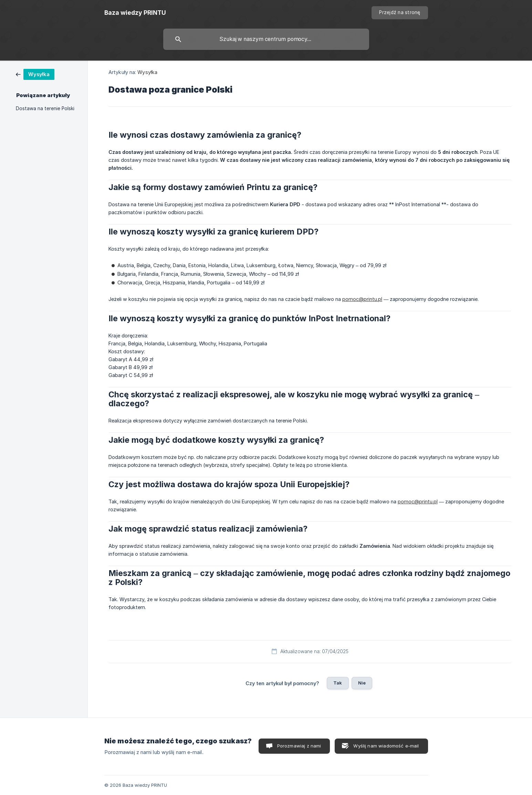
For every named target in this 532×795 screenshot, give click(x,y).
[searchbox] (266, 39)
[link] (35, 74)
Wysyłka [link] (147, 72)
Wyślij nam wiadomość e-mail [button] (386, 746)
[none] (135, 13)
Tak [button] (338, 683)
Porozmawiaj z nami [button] (299, 746)
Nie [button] (362, 683)
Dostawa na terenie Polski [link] (45, 108)
